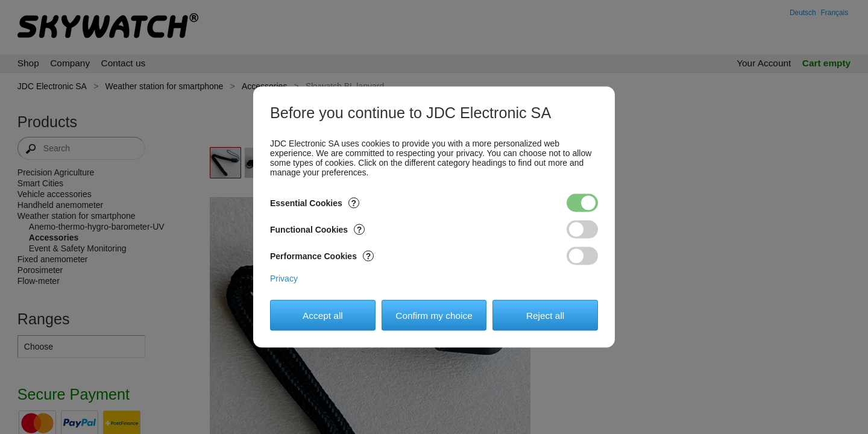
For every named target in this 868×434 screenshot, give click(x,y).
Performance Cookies (322, 256)
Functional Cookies (317, 230)
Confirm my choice (434, 315)
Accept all (323, 315)
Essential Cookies (315, 203)
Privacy (284, 278)
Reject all (545, 315)
